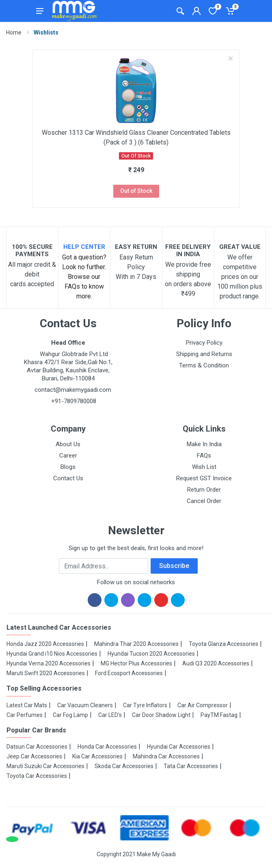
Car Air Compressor (203, 705)
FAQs (204, 456)
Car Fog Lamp (70, 715)
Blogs (68, 467)
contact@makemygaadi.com (73, 390)
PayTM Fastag (219, 715)
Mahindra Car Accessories (166, 756)
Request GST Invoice (204, 478)
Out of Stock (136, 191)
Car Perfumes (25, 715)
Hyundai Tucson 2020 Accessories (151, 654)
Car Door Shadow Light (161, 715)
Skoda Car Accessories (124, 766)
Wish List (204, 467)
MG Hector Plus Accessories (136, 663)
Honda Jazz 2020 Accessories (45, 644)
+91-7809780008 (73, 401)
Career (68, 456)
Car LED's (110, 715)
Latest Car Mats (27, 705)
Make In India (204, 444)
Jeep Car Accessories (34, 756)
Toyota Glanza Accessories (223, 644)
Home (14, 32)
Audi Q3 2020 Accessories (216, 663)
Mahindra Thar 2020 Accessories (136, 644)
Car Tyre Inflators (145, 705)
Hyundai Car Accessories (179, 747)
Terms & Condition (204, 365)
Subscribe (174, 566)
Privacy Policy (204, 343)
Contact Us (68, 478)
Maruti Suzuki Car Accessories (45, 766)
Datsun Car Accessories (37, 747)
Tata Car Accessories (191, 766)
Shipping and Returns (204, 354)
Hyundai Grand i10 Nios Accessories (52, 654)
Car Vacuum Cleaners (85, 705)
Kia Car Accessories (97, 756)
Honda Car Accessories (107, 747)
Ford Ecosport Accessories (129, 673)
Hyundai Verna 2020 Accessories (49, 663)
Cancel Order (204, 501)
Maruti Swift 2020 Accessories (46, 673)
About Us (68, 444)
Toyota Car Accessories (37, 776)
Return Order (204, 490)
